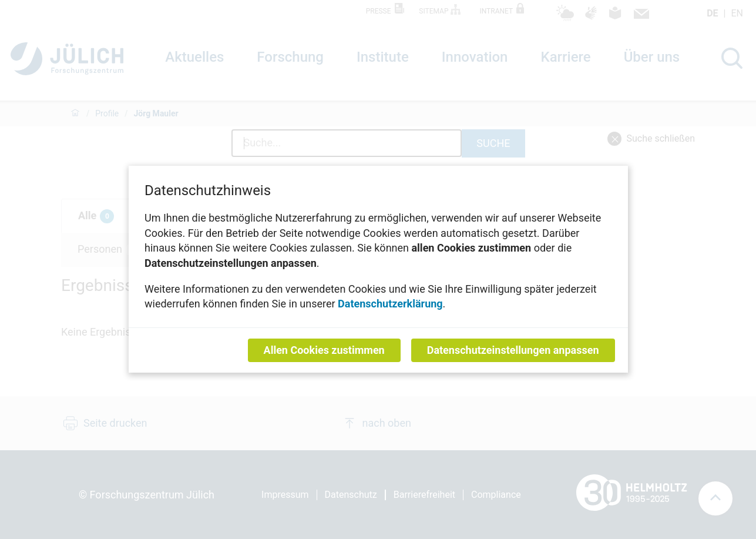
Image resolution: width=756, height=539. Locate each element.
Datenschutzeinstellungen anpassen (513, 351)
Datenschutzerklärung (390, 304)
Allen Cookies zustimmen (324, 351)
